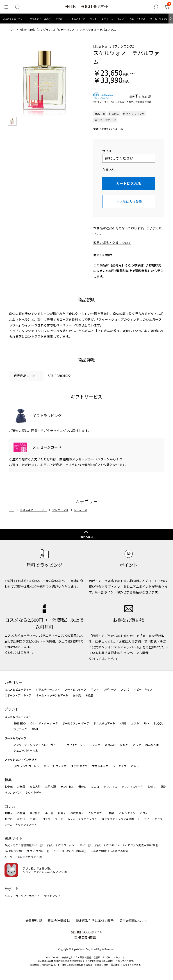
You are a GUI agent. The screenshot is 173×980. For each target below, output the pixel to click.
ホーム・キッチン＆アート (52, 695)
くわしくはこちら (17, 652)
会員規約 (32, 921)
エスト (135, 723)
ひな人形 (35, 787)
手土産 (49, 813)
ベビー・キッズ (137, 19)
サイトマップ (52, 896)
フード (59, 819)
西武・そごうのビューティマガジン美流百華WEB (125, 845)
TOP (12, 30)
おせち (152, 787)
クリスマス (110, 787)
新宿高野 (110, 745)
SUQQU (159, 723)
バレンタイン (13, 792)
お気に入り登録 (131, 202)
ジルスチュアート (104, 723)
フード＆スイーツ (76, 19)
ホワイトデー (33, 792)
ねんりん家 (152, 745)
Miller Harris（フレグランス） (115, 46)
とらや (137, 745)
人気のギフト (96, 813)
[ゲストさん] (159, 7)
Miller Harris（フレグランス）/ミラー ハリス (47, 30)
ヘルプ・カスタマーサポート (22, 896)
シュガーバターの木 (26, 750)
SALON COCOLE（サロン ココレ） (25, 851)
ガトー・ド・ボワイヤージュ (68, 745)
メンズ (121, 19)
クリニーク (20, 729)
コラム (10, 806)
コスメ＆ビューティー (14, 19)
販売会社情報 (57, 921)
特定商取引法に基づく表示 (95, 921)
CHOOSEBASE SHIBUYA (68, 851)
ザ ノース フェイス (55, 766)
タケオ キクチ (79, 766)
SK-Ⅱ (35, 729)
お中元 (59, 19)
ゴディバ (95, 745)
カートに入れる (129, 183)
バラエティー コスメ (40, 19)
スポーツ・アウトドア (18, 695)
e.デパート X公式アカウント (22, 857)
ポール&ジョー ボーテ (76, 723)
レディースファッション (82, 819)
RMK (146, 723)
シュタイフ (120, 766)
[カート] (168, 7)
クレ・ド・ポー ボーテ (44, 723)
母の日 (82, 787)
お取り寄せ (77, 813)
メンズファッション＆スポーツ (121, 819)
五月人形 (50, 787)
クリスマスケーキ (132, 787)
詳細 (144, 97)
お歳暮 (89, 695)
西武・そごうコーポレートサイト (67, 845)
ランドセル (67, 787)
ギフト (93, 19)
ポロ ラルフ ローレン (26, 766)
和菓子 (62, 813)
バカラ (135, 766)
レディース (107, 19)
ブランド (12, 709)
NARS (123, 723)
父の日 (95, 787)
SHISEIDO (20, 723)
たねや (124, 745)
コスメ (46, 819)
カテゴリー (14, 682)
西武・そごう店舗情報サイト (22, 845)
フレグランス (60, 510)
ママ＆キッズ (100, 766)
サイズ (107, 151)
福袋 (163, 787)
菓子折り (35, 813)
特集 (8, 780)
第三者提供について (134, 921)
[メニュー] (5, 7)
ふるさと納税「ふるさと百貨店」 (111, 851)
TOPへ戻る (86, 537)
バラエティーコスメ (48, 689)
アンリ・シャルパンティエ (30, 745)
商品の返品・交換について (112, 243)
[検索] (15, 7)
